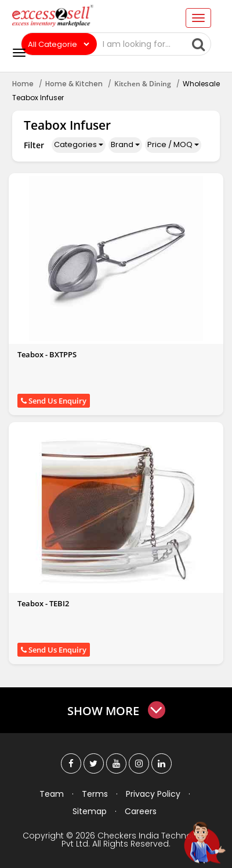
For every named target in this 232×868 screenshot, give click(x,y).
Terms (95, 794)
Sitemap (90, 811)
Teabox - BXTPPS (47, 354)
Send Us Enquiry (54, 401)
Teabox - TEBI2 (43, 603)
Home (23, 84)
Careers (141, 811)
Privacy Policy (153, 794)
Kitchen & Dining (143, 84)
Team (52, 794)
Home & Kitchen (74, 84)
